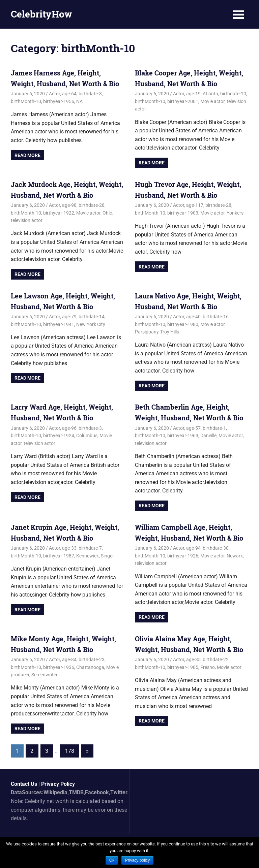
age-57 (193, 428)
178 (70, 751)
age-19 (193, 94)
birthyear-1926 (183, 556)
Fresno (208, 667)
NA (79, 101)
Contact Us (24, 784)
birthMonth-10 (26, 101)
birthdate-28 (92, 205)
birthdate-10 (233, 94)
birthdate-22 (216, 660)
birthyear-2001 (183, 101)
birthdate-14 (92, 317)
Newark (235, 556)
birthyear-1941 (59, 324)
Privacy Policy (58, 784)
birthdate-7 (90, 548)
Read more (27, 155)
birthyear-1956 (59, 101)
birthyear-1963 (183, 436)
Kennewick (88, 556)
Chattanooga (90, 667)
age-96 (69, 428)
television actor (27, 220)
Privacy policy (137, 860)
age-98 (69, 205)
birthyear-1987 (59, 556)
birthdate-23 (92, 660)
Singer (107, 556)
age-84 (69, 660)
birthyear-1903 (183, 213)
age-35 (193, 660)
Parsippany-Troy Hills (157, 332)
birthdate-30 (216, 548)
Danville (208, 436)
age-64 (69, 94)
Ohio (107, 213)
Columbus (87, 436)
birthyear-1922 (59, 213)
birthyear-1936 (59, 667)
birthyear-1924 (59, 436)
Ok (112, 860)
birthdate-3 (90, 94)
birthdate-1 (214, 428)
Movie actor (212, 101)
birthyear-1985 (183, 667)
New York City (91, 324)
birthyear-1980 (183, 324)
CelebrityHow (41, 14)
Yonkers (235, 213)
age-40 (193, 317)
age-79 (69, 317)
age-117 (195, 205)
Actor (54, 94)
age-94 (193, 548)
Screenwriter (45, 675)
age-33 (69, 548)
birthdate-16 (216, 317)
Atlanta (210, 94)
